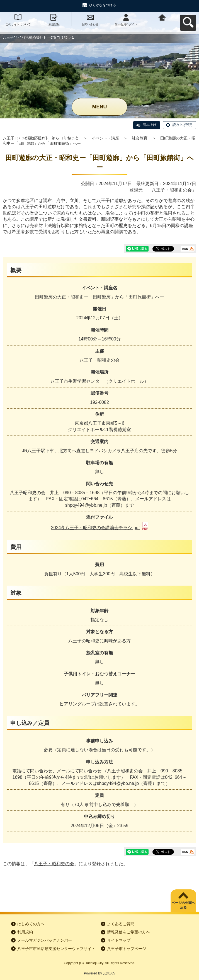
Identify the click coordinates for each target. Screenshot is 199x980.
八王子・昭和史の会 (172, 190)
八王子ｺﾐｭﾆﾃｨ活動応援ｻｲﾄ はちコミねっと (41, 138)
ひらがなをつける (103, 5)
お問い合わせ (90, 24)
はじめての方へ (31, 924)
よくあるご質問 (121, 924)
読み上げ (150, 125)
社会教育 (140, 138)
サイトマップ (119, 940)
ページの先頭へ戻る (183, 905)
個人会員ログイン (126, 24)
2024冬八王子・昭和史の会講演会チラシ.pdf (99, 528)
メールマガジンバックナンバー (45, 940)
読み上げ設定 (183, 125)
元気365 (109, 973)
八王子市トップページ (127, 949)
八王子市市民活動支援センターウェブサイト (56, 949)
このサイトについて (18, 24)
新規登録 (54, 24)
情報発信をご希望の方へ (128, 932)
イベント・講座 (105, 138)
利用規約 (25, 932)
